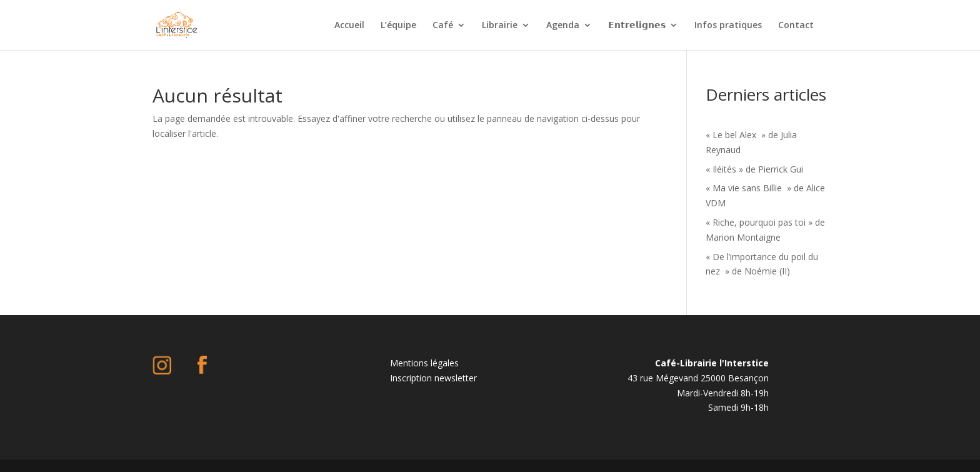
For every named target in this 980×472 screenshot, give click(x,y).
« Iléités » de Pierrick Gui (754, 169)
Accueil (349, 26)
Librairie (500, 26)
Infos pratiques (728, 26)
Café (443, 26)
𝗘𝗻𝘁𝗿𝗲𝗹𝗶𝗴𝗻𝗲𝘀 (637, 26)
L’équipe (398, 26)
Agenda (563, 26)
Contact (796, 26)
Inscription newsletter (433, 378)
